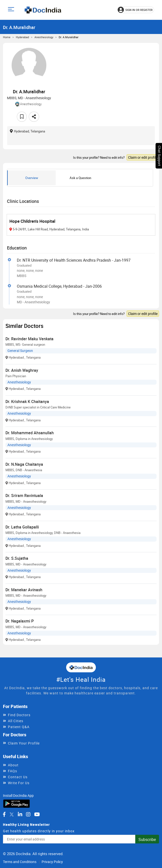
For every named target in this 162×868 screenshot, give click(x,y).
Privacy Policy (52, 862)
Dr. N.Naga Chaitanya (24, 464)
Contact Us (18, 777)
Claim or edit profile (143, 157)
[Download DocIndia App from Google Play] (16, 803)
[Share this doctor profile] (34, 117)
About (13, 765)
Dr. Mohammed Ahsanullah (30, 433)
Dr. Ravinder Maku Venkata (29, 339)
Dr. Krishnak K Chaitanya (27, 402)
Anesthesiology (44, 37)
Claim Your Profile (24, 743)
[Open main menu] (12, 10)
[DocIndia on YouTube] (37, 814)
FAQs (13, 771)
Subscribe (147, 839)
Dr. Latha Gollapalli (22, 527)
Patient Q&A (19, 727)
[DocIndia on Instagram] (28, 814)
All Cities (16, 721)
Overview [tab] (32, 178)
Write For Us (19, 783)
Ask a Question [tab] (80, 178)
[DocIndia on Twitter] (12, 814)
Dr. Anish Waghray (22, 370)
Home (7, 37)
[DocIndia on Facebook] (4, 814)
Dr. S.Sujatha (17, 558)
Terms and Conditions (20, 862)
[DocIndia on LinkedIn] (20, 814)
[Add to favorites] (22, 117)
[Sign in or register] (136, 10)
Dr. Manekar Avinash (24, 590)
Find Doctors (19, 715)
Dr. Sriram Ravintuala (24, 496)
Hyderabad (22, 37)
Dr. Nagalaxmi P (20, 621)
